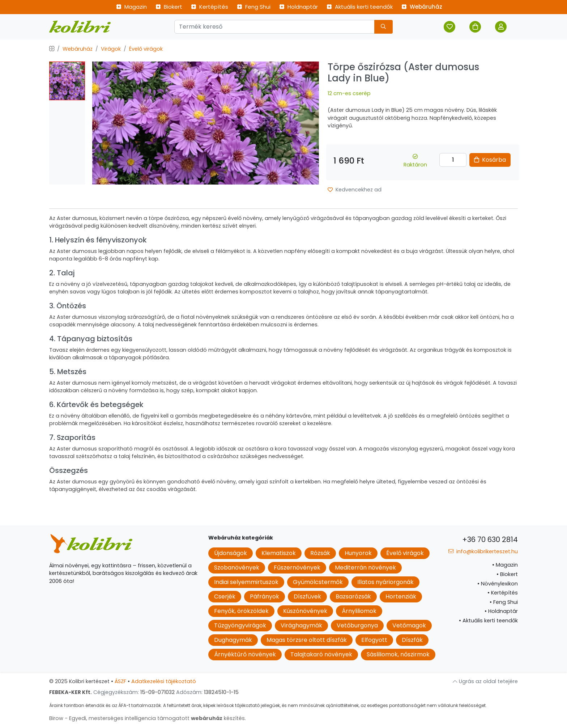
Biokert (169, 7)
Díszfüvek (307, 596)
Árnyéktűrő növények (245, 654)
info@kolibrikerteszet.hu (483, 551)
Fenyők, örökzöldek (241, 611)
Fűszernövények (297, 568)
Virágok (111, 49)
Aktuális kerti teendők (360, 7)
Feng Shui (254, 7)
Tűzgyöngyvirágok (240, 625)
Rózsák (320, 553)
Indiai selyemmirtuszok (246, 582)
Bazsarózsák (353, 596)
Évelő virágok (146, 49)
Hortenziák (401, 596)
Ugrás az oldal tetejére (485, 681)
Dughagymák (233, 640)
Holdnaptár (299, 7)
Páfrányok (265, 596)
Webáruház (422, 7)
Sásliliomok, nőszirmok (398, 654)
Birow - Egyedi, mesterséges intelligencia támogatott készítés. (148, 718)
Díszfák (412, 640)
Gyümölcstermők (318, 582)
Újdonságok (231, 553)
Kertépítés (210, 7)
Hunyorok (358, 553)
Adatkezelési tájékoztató (164, 681)
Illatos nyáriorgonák (385, 582)
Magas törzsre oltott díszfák (307, 640)
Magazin (131, 7)
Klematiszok (279, 553)
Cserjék (225, 596)
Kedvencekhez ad (355, 190)
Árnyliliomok (359, 611)
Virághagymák (301, 625)
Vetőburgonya (357, 625)
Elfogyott (374, 640)
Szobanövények (237, 568)
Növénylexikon (498, 584)
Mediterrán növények (365, 568)
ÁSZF (120, 681)
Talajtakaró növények (321, 654)
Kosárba (490, 160)
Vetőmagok (409, 625)
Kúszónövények (305, 611)
